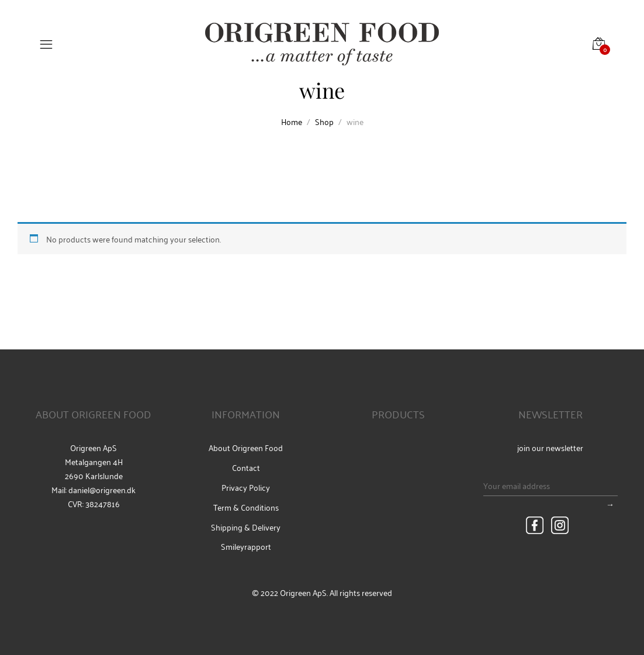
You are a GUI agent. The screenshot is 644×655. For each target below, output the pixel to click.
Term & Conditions (246, 507)
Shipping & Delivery (246, 527)
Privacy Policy (246, 487)
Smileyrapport (246, 546)
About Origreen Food (246, 448)
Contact (246, 467)
